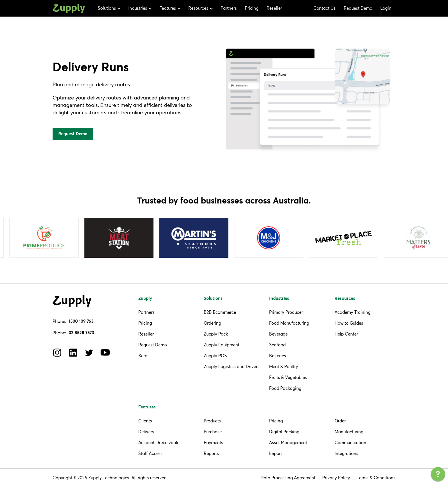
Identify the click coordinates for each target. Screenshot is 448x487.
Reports (211, 453)
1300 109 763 (81, 321)
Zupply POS (215, 356)
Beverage (278, 334)
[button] (109, 8)
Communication (350, 443)
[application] (438, 476)
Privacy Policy (336, 478)
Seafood (277, 345)
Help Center (346, 334)
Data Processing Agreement (288, 478)
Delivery (146, 432)
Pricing (252, 8)
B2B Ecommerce (220, 312)
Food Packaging (285, 388)
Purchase (213, 432)
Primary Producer (286, 312)
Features (147, 407)
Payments (213, 443)
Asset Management (288, 443)
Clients (145, 421)
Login (386, 8)
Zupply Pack (216, 334)
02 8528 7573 (81, 333)
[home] (69, 8)
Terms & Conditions (376, 478)
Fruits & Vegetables (288, 377)
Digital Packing (284, 432)
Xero (143, 356)
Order (340, 421)
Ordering (212, 323)
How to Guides (349, 323)
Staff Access (150, 453)
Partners (229, 8)
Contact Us (325, 8)
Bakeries (278, 356)
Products (212, 421)
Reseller (274, 8)
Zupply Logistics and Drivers (232, 367)
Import (276, 453)
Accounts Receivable (159, 443)
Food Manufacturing (289, 323)
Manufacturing (349, 432)
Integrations (346, 453)
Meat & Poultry (284, 367)
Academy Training (353, 312)
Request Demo (358, 8)
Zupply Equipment (222, 345)
